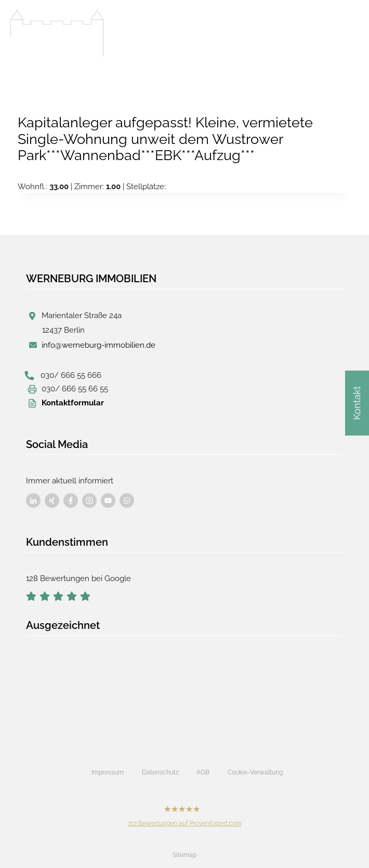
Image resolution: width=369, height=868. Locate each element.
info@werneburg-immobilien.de (98, 345)
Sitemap (184, 855)
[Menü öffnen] (348, 31)
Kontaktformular (73, 403)
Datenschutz (160, 772)
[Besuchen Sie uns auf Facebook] (33, 501)
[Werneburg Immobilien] (57, 34)
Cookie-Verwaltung (255, 772)
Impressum (108, 772)
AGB (203, 772)
